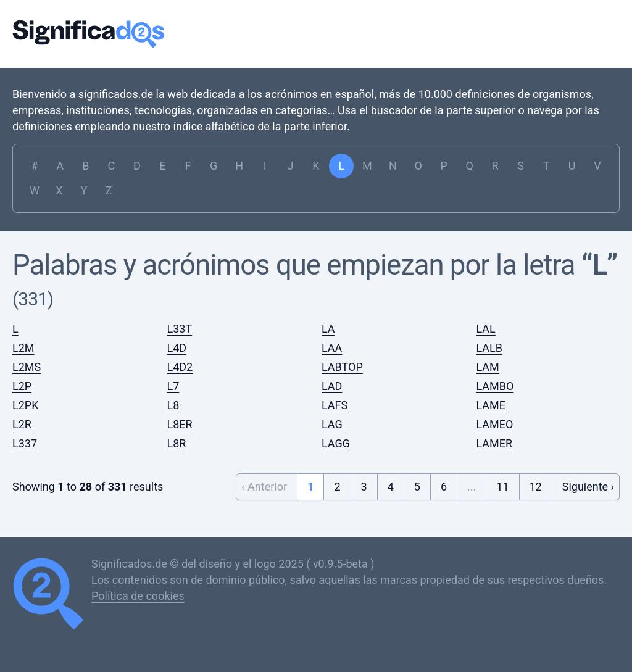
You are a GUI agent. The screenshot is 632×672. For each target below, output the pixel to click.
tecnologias (163, 110)
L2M (23, 348)
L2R (22, 424)
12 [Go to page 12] (536, 487)
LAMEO (495, 424)
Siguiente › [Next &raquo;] (588, 487)
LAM (488, 367)
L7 (173, 386)
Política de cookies (138, 596)
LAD (332, 386)
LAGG (336, 443)
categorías (301, 110)
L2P (22, 386)
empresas (37, 110)
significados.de (116, 94)
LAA (332, 348)
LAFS (335, 405)
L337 (25, 443)
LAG (332, 424)
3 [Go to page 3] (364, 487)
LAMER (495, 443)
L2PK (25, 405)
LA (328, 329)
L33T (180, 329)
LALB (490, 348)
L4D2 (180, 367)
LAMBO (495, 386)
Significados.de (88, 34)
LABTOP (342, 367)
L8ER (180, 424)
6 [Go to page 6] (444, 487)
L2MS (27, 367)
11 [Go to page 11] (502, 487)
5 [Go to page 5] (417, 487)
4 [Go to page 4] (391, 487)
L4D (177, 348)
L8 (173, 405)
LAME (491, 405)
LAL (486, 329)
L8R (177, 443)
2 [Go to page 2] (337, 487)
